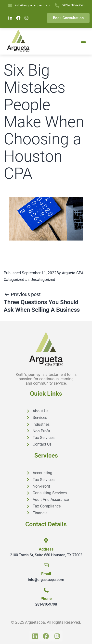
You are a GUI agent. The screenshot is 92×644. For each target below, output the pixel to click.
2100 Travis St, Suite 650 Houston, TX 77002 (46, 555)
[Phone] (46, 590)
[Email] (46, 565)
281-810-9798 (46, 604)
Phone (46, 599)
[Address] (46, 541)
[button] (83, 41)
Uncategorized (43, 280)
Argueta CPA (73, 273)
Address (46, 549)
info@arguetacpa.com (46, 580)
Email (46, 574)
